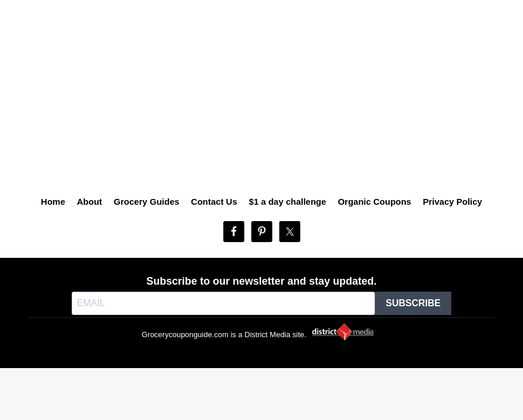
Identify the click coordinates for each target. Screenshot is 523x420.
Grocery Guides (147, 202)
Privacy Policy (452, 202)
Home (53, 202)
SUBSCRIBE (413, 303)
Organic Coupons (374, 202)
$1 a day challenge (288, 202)
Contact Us (214, 202)
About (89, 202)
